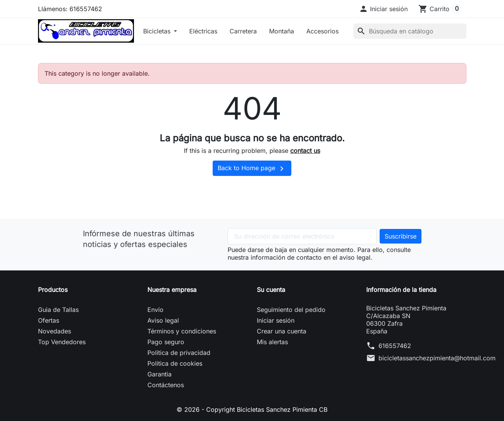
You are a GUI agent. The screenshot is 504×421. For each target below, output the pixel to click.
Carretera (243, 31)
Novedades (55, 331)
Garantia (159, 374)
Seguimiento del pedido (291, 310)
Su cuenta (271, 290)
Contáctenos (166, 385)
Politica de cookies (175, 363)
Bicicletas (158, 31)
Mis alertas (272, 342)
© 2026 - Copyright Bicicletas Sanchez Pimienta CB (252, 409)
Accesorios (322, 31)
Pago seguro (166, 342)
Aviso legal (163, 320)
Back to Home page (252, 169)
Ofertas (49, 320)
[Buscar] (410, 31)
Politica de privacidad (179, 353)
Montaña (282, 31)
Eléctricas (203, 31)
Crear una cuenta (282, 331)
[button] (383, 9)
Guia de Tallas (58, 310)
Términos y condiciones (182, 331)
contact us (305, 151)
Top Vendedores (62, 342)
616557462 (395, 346)
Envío (155, 310)
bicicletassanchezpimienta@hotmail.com (437, 358)
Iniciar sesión (276, 320)
